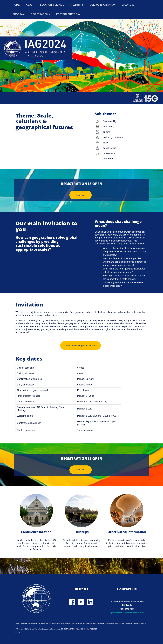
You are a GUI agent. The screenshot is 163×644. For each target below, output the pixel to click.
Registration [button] (40, 14)
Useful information (103, 5)
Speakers (128, 5)
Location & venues (52, 5)
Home (16, 5)
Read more (81, 195)
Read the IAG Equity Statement (81, 345)
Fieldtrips (77, 5)
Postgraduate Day (68, 14)
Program (19, 14)
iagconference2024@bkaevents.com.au (127, 613)
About (30, 5)
